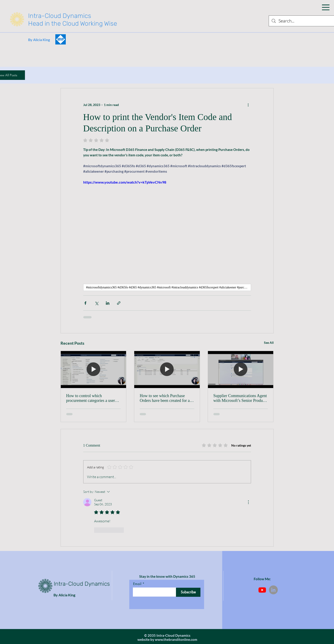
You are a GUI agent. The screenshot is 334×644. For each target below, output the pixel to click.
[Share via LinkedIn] (108, 303)
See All (269, 343)
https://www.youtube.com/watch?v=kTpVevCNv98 (125, 182)
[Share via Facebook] (85, 303)
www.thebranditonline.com (176, 639)
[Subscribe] (188, 592)
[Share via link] (119, 303)
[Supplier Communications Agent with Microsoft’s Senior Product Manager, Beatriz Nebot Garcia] (241, 369)
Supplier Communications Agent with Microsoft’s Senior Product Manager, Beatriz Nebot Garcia (240, 398)
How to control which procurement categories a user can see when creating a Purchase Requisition (93, 398)
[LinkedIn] (273, 590)
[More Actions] (248, 502)
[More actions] (248, 105)
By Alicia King (39, 40)
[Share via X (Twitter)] (96, 303)
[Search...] (303, 21)
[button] (326, 7)
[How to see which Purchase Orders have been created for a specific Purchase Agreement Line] (167, 369)
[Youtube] (262, 590)
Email (137, 584)
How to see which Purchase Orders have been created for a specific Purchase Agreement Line (165, 398)
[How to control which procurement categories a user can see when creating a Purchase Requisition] (94, 369)
